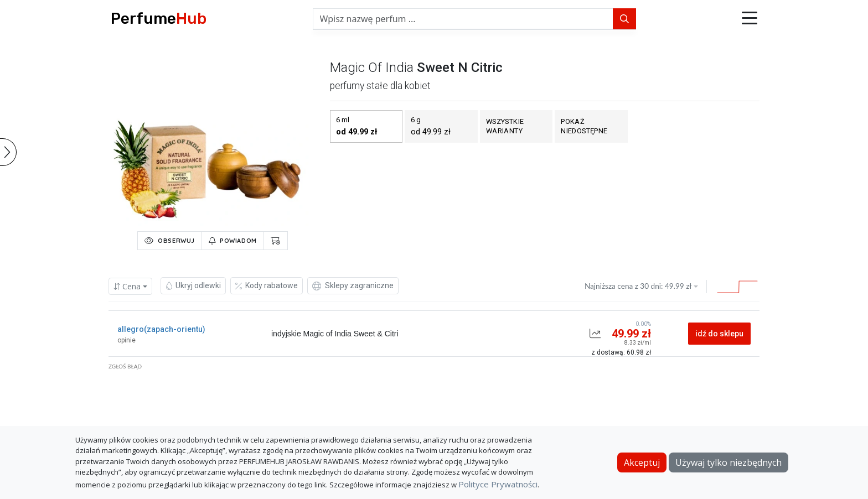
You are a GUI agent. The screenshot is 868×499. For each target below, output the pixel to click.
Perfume (159, 19)
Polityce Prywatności (498, 484)
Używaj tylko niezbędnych (728, 462)
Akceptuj (642, 462)
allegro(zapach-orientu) (161, 329)
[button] (750, 19)
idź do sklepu (719, 334)
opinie (126, 340)
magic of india (372, 67)
